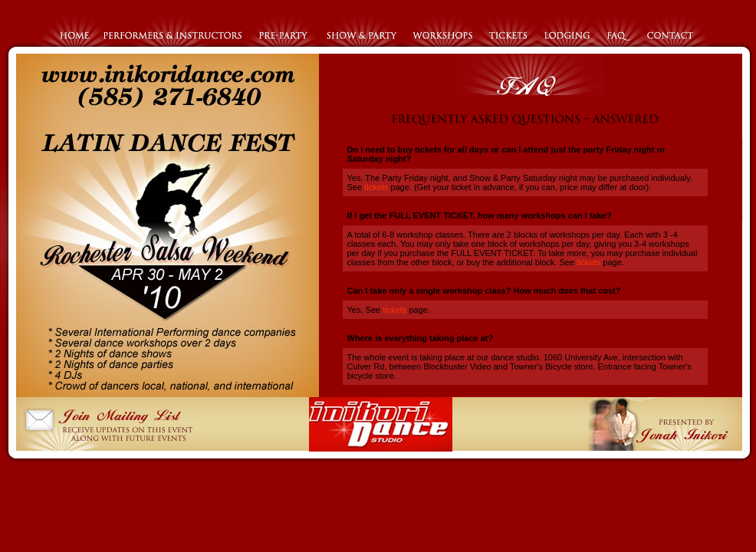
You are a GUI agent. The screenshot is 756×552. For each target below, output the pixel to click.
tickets (375, 187)
